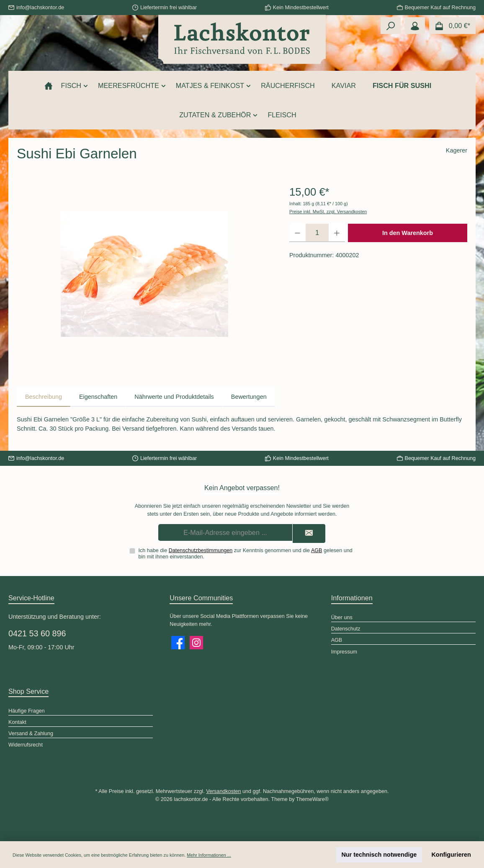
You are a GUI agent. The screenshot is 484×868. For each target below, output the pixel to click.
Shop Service (28, 691)
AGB (317, 550)
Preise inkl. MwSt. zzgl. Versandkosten (328, 212)
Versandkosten (223, 791)
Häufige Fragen (27, 711)
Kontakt (17, 722)
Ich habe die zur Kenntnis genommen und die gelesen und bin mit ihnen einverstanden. (246, 554)
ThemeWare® (312, 799)
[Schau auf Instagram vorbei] (196, 643)
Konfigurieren (451, 855)
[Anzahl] (317, 233)
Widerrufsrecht (26, 745)
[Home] (49, 85)
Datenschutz (346, 629)
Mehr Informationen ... (209, 855)
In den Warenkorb (408, 233)
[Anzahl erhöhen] (337, 233)
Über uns (342, 617)
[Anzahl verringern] (297, 233)
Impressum (344, 652)
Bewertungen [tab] (249, 397)
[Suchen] (391, 26)
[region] (145, 274)
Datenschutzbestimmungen (201, 550)
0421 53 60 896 (37, 633)
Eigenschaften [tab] (98, 397)
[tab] (44, 397)
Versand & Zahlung (31, 734)
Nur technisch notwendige (379, 855)
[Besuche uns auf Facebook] (178, 643)
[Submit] (309, 533)
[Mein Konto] (415, 26)
